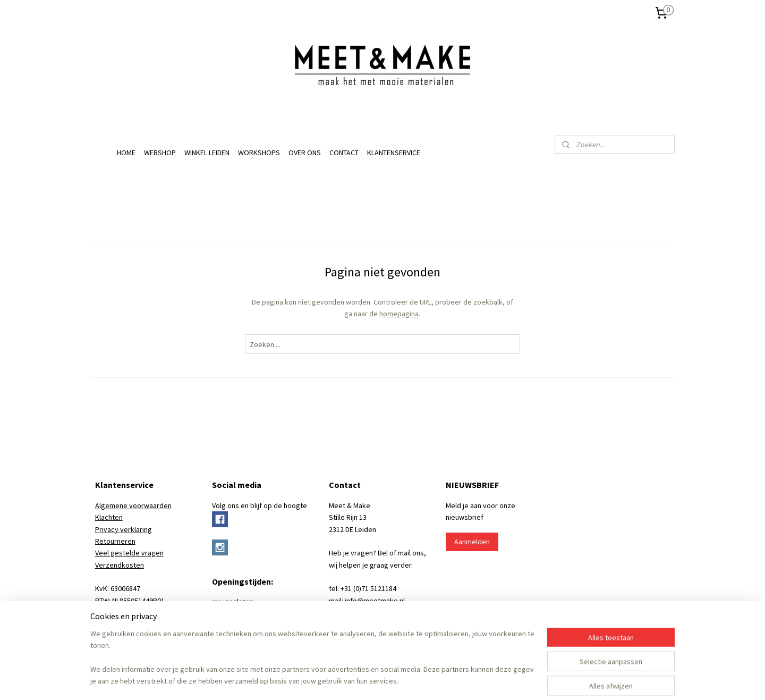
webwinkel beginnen (398, 680)
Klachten (109, 517)
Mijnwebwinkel (474, 680)
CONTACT (344, 153)
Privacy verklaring (124, 529)
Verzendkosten (120, 565)
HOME (126, 153)
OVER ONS (305, 153)
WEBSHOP (160, 153)
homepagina (399, 314)
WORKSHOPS (259, 153)
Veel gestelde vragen (129, 553)
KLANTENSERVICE (394, 153)
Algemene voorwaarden (133, 505)
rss (365, 680)
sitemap (348, 680)
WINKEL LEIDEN (207, 153)
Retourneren (115, 541)
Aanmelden (472, 542)
